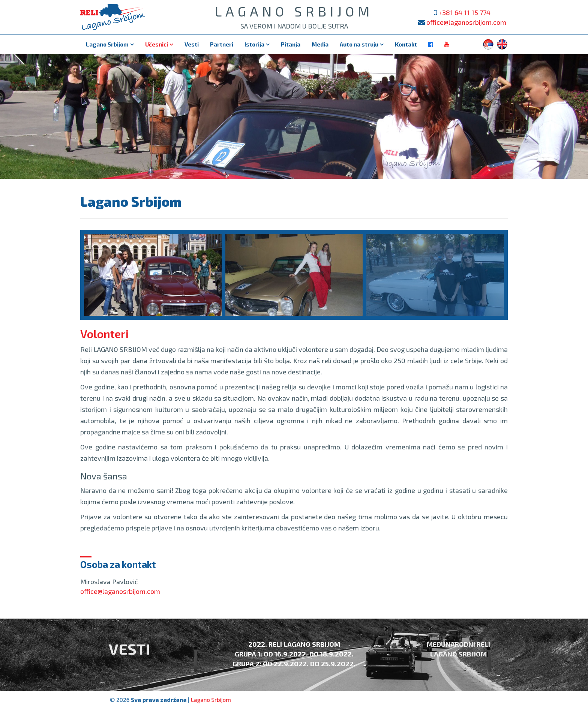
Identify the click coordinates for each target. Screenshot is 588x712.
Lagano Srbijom (107, 44)
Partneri (222, 44)
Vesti (192, 44)
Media (320, 44)
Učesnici (157, 44)
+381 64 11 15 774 (464, 12)
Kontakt (406, 44)
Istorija (254, 44)
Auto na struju (359, 44)
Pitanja (291, 44)
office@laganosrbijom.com (466, 22)
